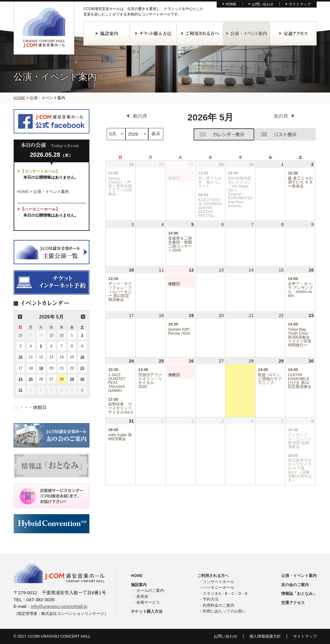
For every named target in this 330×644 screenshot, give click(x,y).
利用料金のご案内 (218, 605)
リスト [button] (285, 134)
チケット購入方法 (153, 33)
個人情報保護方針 (265, 636)
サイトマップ (300, 4)
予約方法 (211, 599)
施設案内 (107, 33)
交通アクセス (293, 33)
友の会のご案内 (295, 585)
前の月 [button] (20, 317)
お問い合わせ (263, 4)
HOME (231, 4)
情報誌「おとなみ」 (299, 593)
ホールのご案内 (150, 590)
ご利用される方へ (200, 33)
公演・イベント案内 (247, 33)
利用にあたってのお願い (224, 611)
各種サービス (148, 602)
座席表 (142, 597)
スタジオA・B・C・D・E (225, 593)
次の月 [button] (83, 317)
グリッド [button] (194, 136)
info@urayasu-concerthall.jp (59, 606)
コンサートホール (218, 582)
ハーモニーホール (218, 587)
